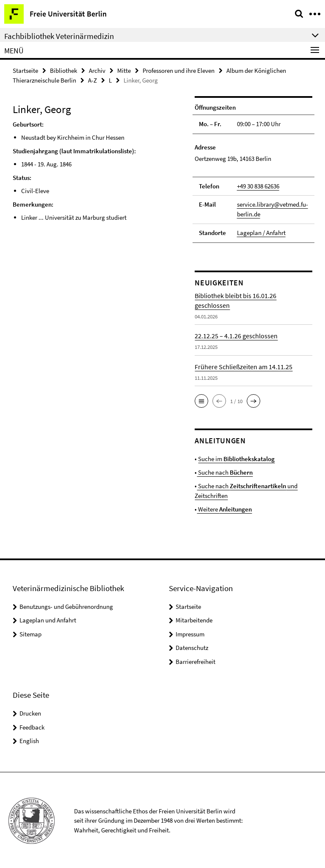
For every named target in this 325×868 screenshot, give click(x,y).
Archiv (97, 70)
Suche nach (225, 471)
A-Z (92, 80)
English (29, 739)
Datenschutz (192, 646)
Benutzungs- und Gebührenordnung (66, 605)
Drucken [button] (30, 712)
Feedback (32, 726)
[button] (201, 401)
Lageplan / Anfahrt (261, 232)
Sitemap (30, 632)
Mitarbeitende (194, 619)
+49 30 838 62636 (258, 186)
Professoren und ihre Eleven (179, 70)
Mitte (124, 70)
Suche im (236, 458)
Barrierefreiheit (196, 660)
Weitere (224, 508)
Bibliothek (63, 70)
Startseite (25, 70)
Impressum (190, 632)
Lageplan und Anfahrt (48, 619)
